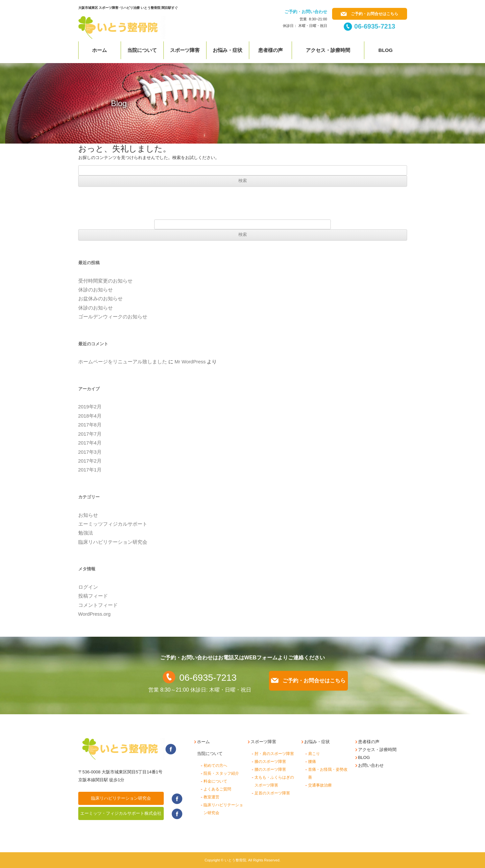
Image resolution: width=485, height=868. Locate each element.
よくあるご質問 (217, 789)
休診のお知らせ (96, 290)
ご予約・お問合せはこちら (369, 14)
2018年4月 (90, 416)
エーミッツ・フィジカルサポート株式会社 (121, 813)
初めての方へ (215, 765)
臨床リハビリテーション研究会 (113, 542)
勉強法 (86, 533)
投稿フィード (93, 596)
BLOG (364, 757)
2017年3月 (90, 452)
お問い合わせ (371, 765)
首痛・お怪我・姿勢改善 (328, 773)
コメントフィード (98, 605)
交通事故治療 (320, 785)
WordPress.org (95, 614)
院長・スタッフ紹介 (221, 773)
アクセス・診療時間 (328, 50)
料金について (215, 781)
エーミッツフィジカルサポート (113, 524)
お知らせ (88, 515)
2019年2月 (90, 407)
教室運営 (211, 797)
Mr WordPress (190, 362)
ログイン (88, 587)
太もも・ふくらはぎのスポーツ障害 (274, 781)
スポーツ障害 (185, 50)
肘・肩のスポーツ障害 (274, 754)
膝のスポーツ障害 (270, 762)
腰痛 (312, 762)
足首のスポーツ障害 (272, 793)
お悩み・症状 (228, 50)
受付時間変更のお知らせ (105, 281)
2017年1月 (90, 470)
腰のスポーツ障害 (270, 769)
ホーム (99, 50)
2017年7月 (90, 434)
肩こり (314, 754)
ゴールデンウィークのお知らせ (113, 317)
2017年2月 (90, 461)
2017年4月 (90, 443)
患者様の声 (270, 50)
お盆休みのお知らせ (100, 299)
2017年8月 (90, 425)
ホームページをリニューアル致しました (123, 362)
